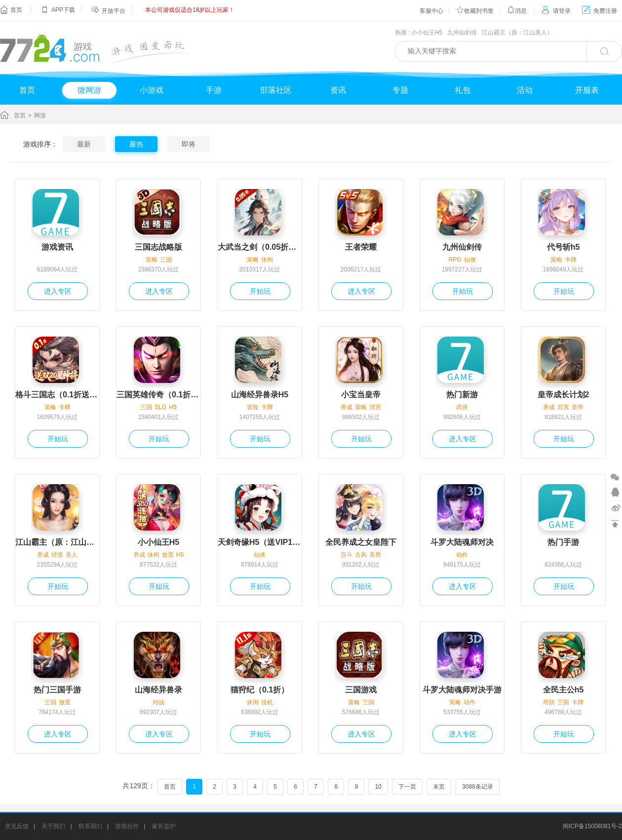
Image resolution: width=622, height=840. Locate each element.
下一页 (407, 787)
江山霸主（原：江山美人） (517, 33)
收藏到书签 (475, 11)
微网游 (89, 90)
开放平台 (114, 11)
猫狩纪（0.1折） (260, 690)
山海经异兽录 (158, 690)
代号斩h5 (564, 247)
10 (378, 787)
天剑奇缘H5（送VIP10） (260, 542)
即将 (189, 144)
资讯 (338, 90)
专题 (400, 90)
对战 (158, 702)
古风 (361, 555)
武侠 (462, 407)
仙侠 (470, 260)
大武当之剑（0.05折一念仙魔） (260, 247)
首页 (16, 10)
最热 (136, 144)
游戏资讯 (57, 247)
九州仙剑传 (462, 33)
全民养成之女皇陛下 (361, 542)
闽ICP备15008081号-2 (592, 826)
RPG (455, 260)
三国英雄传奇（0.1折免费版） (158, 395)
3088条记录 (478, 787)
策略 (152, 260)
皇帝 (578, 407)
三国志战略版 (158, 247)
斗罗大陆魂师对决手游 (462, 690)
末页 (439, 787)
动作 (462, 555)
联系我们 (90, 826)
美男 (375, 555)
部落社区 (276, 90)
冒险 (253, 407)
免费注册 (600, 11)
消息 (517, 11)
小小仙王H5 (427, 33)
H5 (173, 407)
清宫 (375, 407)
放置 (168, 555)
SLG (160, 407)
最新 (84, 144)
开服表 (587, 90)
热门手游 (563, 542)
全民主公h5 (564, 690)
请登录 (556, 11)
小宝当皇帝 (361, 395)
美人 (72, 555)
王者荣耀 (361, 247)
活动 (525, 90)
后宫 (563, 407)
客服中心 (431, 11)
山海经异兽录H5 (260, 395)
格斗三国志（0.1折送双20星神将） (57, 395)
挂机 (267, 702)
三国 (166, 260)
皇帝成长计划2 (564, 395)
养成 (347, 407)
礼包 (463, 90)
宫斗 (347, 555)
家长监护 (164, 826)
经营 (57, 555)
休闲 (267, 260)
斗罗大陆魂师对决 (462, 542)
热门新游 (462, 395)
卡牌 (571, 260)
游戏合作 (127, 826)
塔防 (549, 702)
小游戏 (152, 90)
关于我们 (53, 826)
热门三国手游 (57, 690)
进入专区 (58, 291)
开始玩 (260, 291)
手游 (214, 90)
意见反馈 (17, 826)
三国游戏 (361, 690)
